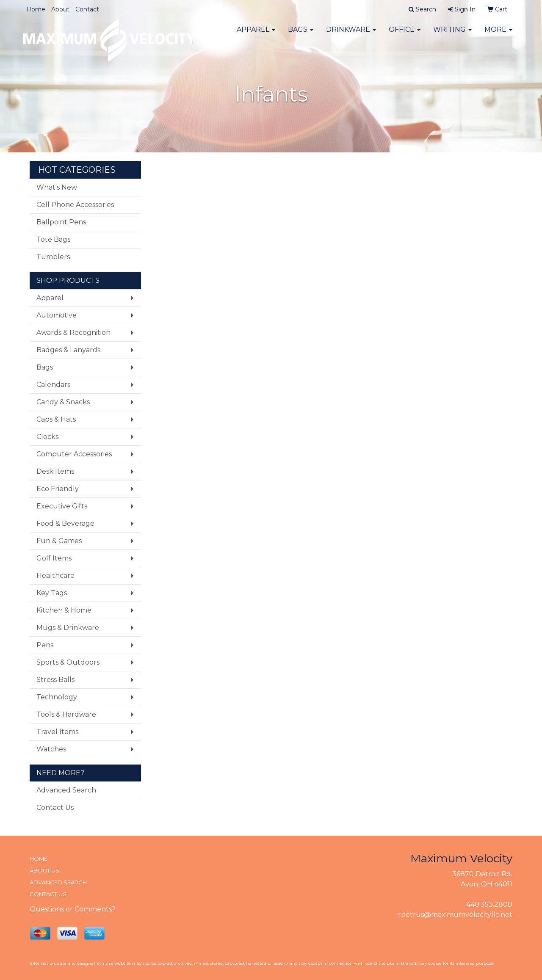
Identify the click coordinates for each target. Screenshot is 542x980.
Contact (87, 9)
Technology (57, 697)
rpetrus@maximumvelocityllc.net (455, 915)
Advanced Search (66, 790)
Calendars (53, 385)
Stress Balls (55, 680)
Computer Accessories (74, 454)
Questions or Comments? (73, 909)
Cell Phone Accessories (75, 205)
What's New (57, 187)
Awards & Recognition (73, 333)
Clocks (47, 437)
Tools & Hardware (66, 714)
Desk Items (55, 471)
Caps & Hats (56, 419)
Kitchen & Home (64, 610)
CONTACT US (48, 894)
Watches (51, 749)
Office (405, 34)
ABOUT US (44, 870)
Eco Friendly (58, 489)
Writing (452, 34)
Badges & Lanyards (68, 350)
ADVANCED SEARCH (58, 882)
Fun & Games (59, 541)
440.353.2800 (489, 904)
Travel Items (57, 732)
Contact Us (55, 807)
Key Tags (52, 593)
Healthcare (55, 576)
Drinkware (351, 34)
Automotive (57, 315)
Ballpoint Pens (61, 222)
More (498, 34)
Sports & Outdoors (68, 662)
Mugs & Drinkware (68, 628)
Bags (301, 34)
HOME (39, 859)
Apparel (256, 34)
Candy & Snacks (63, 402)
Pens (45, 645)
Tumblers (53, 257)
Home (36, 9)
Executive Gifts (62, 506)
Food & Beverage (65, 523)
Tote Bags (53, 239)
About (60, 9)
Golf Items (54, 558)
